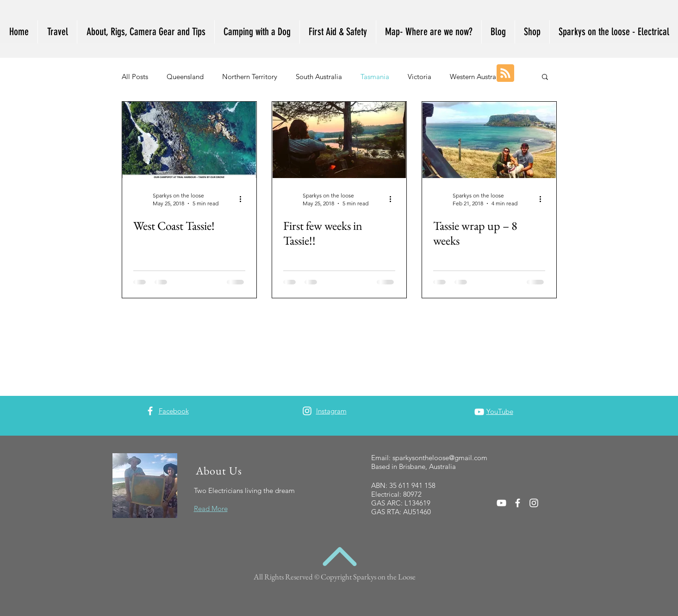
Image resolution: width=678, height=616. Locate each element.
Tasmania (375, 77)
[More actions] (244, 199)
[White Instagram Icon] (307, 411)
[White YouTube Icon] (479, 412)
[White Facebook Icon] (150, 411)
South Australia (319, 77)
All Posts (135, 77)
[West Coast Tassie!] (189, 140)
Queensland (185, 77)
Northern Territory (250, 77)
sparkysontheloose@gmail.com (440, 458)
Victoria (420, 77)
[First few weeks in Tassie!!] (339, 140)
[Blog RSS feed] (505, 74)
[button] (545, 77)
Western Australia (477, 77)
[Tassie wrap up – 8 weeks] (489, 140)
